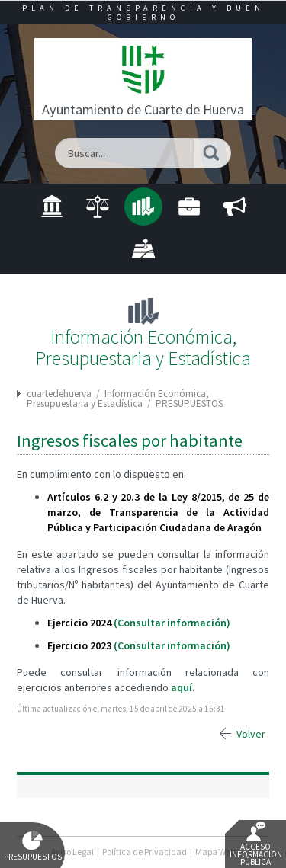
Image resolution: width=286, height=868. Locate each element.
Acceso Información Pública (256, 844)
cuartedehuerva (59, 394)
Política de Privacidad (145, 852)
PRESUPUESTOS (189, 404)
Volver (251, 734)
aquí (182, 687)
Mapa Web (215, 852)
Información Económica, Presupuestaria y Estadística (118, 399)
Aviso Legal (72, 852)
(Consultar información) (172, 623)
